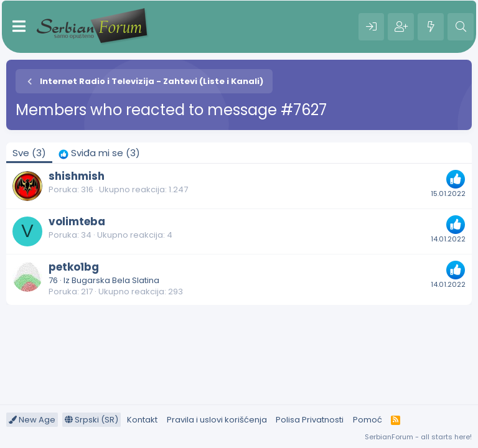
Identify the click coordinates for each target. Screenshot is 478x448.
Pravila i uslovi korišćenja (217, 420)
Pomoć (368, 420)
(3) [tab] (29, 153)
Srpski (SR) (91, 420)
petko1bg (74, 267)
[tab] (99, 153)
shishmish (77, 176)
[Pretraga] (461, 27)
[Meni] (19, 27)
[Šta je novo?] (431, 27)
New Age (32, 420)
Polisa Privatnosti (310, 420)
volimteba (77, 222)
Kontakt (142, 420)
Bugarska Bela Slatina (115, 280)
